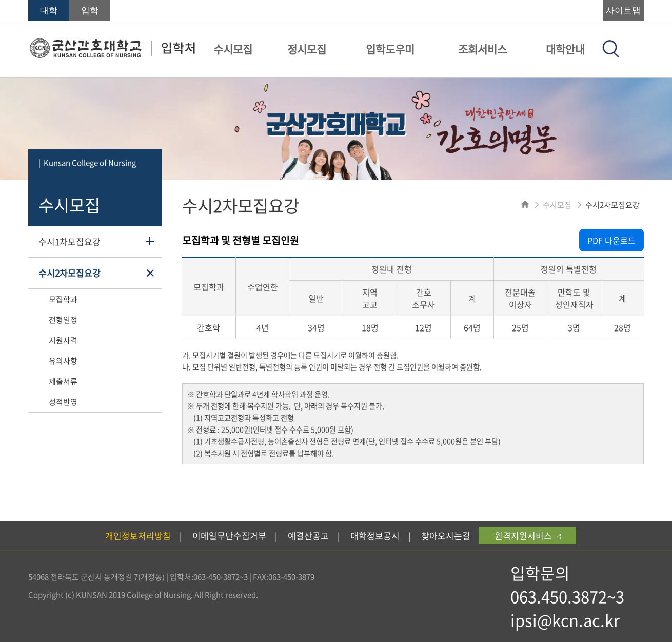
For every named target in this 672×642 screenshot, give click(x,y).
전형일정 (63, 320)
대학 (49, 11)
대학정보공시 (375, 536)
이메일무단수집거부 (229, 536)
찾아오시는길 (446, 536)
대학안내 (565, 49)
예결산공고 (308, 536)
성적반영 (63, 402)
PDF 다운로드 (611, 240)
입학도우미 (390, 49)
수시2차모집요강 (70, 273)
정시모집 (307, 49)
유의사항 (63, 361)
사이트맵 (623, 11)
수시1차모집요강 (70, 241)
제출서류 (63, 381)
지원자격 (63, 340)
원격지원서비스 (528, 536)
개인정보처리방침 (138, 536)
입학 (90, 11)
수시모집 (233, 49)
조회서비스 (482, 49)
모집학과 (63, 299)
